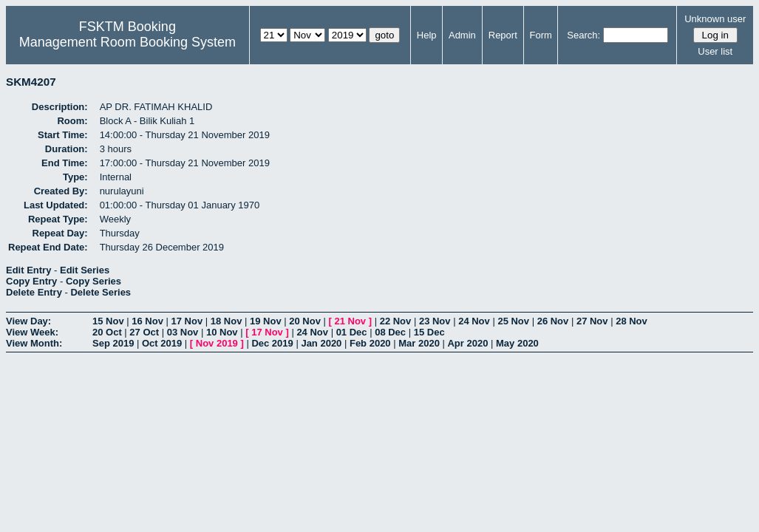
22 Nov (396, 321)
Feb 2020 (370, 343)
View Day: (28, 321)
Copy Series (93, 281)
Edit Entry (28, 270)
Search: (583, 35)
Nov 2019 (217, 343)
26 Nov (553, 321)
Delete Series (101, 292)
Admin (462, 35)
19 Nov (266, 321)
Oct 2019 (162, 343)
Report (503, 35)
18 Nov (227, 321)
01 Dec (352, 332)
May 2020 (517, 343)
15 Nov (108, 321)
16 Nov (147, 321)
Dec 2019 (272, 343)
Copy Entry (31, 281)
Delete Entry (34, 292)
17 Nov (187, 321)
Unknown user (715, 19)
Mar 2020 (419, 343)
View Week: (32, 332)
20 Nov (305, 321)
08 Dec (390, 332)
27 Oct (144, 332)
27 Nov (592, 321)
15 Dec (429, 332)
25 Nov (513, 321)
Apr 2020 (467, 343)
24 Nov (474, 321)
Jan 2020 (321, 343)
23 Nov (435, 321)
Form (540, 35)
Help (427, 35)
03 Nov (183, 332)
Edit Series (85, 270)
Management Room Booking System (127, 42)
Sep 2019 (113, 343)
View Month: (34, 343)
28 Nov (632, 321)
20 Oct (107, 332)
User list (715, 51)
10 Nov (222, 332)
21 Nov (350, 321)
